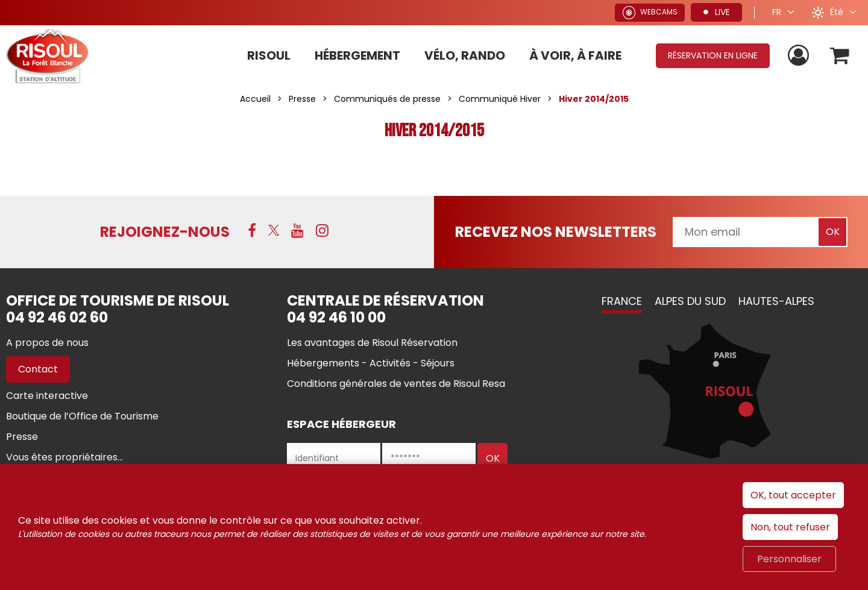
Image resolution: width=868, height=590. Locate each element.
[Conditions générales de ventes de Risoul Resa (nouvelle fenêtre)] (396, 384)
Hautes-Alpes (776, 301)
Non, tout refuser (790, 527)
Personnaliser (789, 559)
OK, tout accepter (793, 495)
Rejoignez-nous (165, 232)
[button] (840, 56)
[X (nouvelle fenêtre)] (274, 230)
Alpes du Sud (690, 301)
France (622, 301)
